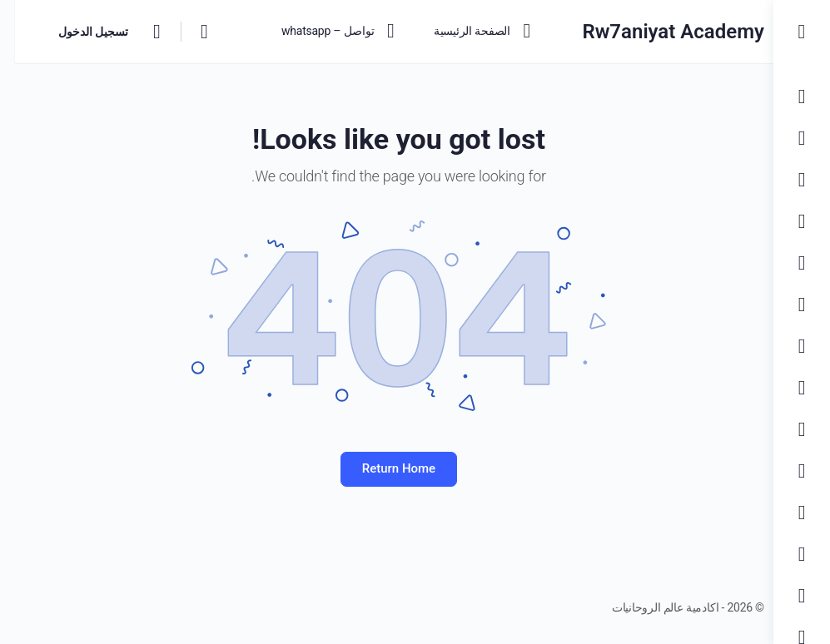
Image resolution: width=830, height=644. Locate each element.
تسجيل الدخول (78, 32)
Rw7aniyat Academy (649, 32)
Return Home (386, 468)
